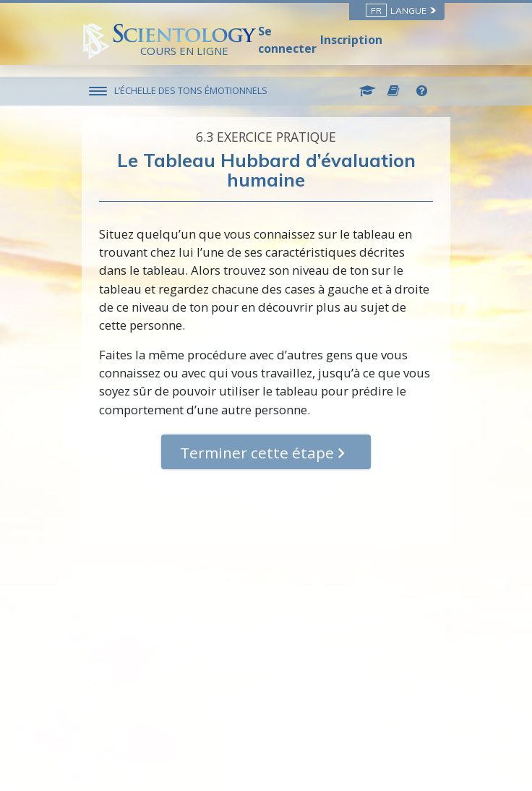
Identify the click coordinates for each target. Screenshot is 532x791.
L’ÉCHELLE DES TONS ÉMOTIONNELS (191, 90)
